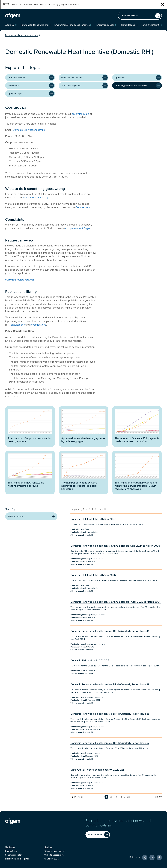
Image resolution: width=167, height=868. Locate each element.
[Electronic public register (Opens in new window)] (17, 859)
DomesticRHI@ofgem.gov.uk (29, 130)
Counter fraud (83, 207)
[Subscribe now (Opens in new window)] (98, 835)
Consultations (17, 325)
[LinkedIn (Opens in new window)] (152, 858)
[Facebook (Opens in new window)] (159, 858)
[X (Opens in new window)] (145, 858)
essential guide (80, 114)
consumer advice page (36, 198)
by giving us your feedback (69, 5)
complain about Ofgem (78, 228)
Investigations (38, 325)
